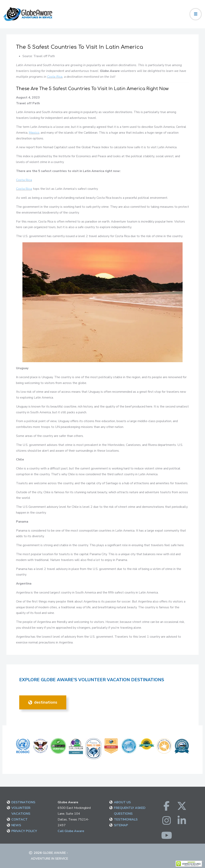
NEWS (16, 825)
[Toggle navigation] (196, 14)
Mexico (34, 133)
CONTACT (20, 819)
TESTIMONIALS (126, 819)
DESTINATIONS (43, 702)
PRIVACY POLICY (24, 831)
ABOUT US (122, 802)
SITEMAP (121, 825)
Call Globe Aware (71, 831)
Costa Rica (55, 77)
